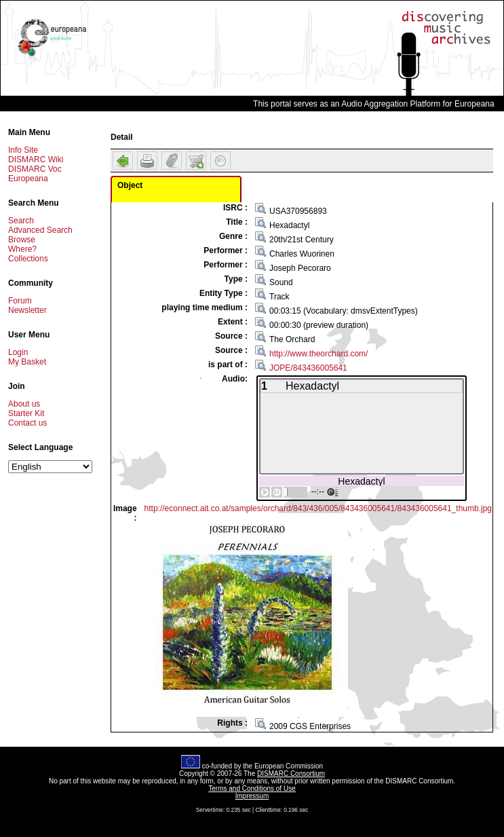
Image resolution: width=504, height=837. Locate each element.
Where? (22, 249)
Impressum (252, 796)
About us (24, 404)
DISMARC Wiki (36, 160)
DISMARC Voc (35, 169)
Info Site (23, 150)
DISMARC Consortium (291, 774)
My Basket (27, 362)
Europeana (28, 179)
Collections (28, 259)
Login (18, 352)
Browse (22, 240)
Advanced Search (40, 230)
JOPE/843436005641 (308, 368)
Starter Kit (26, 413)
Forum (20, 301)
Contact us (27, 423)
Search (21, 221)
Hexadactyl (361, 481)
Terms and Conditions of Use (252, 788)
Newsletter (27, 310)
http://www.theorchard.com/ (318, 354)
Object (130, 185)
